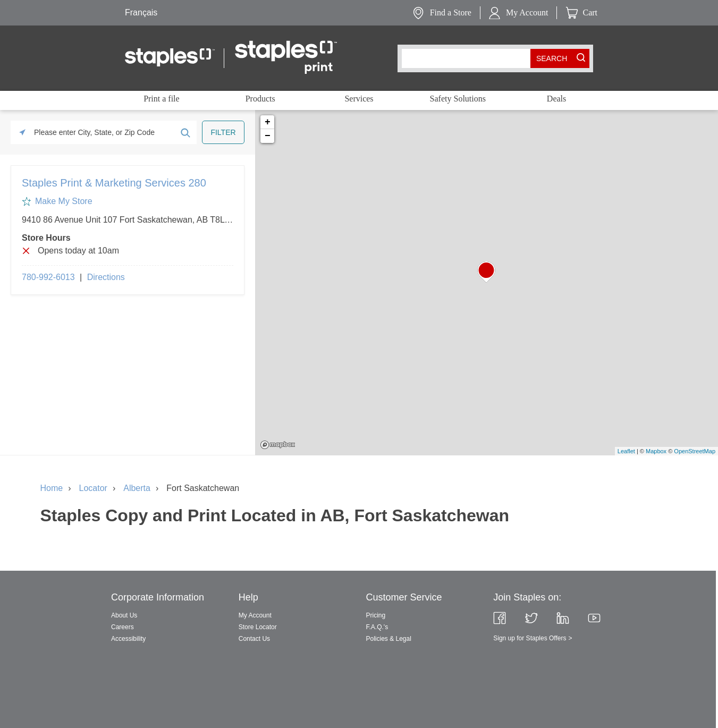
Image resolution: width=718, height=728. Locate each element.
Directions (106, 277)
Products (260, 99)
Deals (556, 99)
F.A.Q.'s (377, 627)
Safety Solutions (458, 99)
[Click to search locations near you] (22, 132)
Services (359, 99)
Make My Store (64, 201)
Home (52, 488)
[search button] (552, 58)
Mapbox (278, 445)
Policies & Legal (389, 639)
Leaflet (626, 451)
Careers (123, 627)
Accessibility (128, 639)
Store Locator (258, 627)
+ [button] (268, 122)
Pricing (376, 615)
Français (141, 12)
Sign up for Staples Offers (530, 638)
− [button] (268, 136)
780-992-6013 (48, 277)
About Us (124, 615)
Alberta (137, 488)
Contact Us (254, 639)
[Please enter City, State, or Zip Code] (104, 132)
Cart (590, 12)
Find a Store (451, 12)
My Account (527, 12)
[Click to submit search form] (185, 132)
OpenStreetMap (695, 451)
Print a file (162, 99)
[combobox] (468, 58)
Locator (93, 488)
